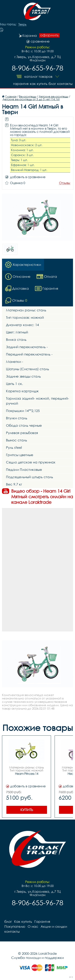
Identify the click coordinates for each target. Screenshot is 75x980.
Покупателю (15, 926)
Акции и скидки (54, 926)
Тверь (22, 24)
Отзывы (65, 183)
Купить (27, 810)
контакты (65, 84)
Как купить (39, 84)
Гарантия (21, 84)
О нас (33, 926)
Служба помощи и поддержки (37, 958)
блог (52, 84)
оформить (49, 35)
